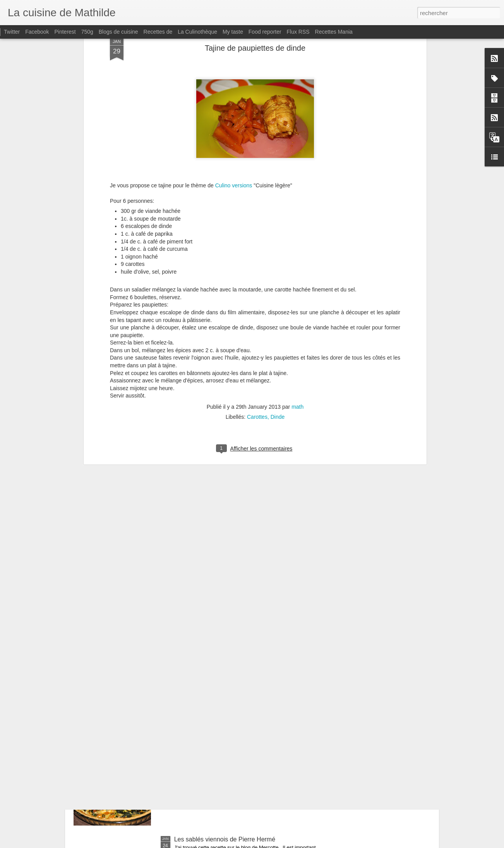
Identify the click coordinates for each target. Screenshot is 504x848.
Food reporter (265, 32)
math (297, 313)
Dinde (278, 323)
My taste (233, 32)
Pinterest (65, 32)
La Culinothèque (197, 32)
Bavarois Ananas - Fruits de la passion (227, 664)
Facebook (37, 32)
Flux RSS (298, 32)
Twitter (12, 32)
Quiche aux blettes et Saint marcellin (225, 751)
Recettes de (158, 32)
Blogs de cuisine (118, 32)
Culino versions (234, 92)
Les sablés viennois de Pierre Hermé (225, 839)
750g (87, 32)
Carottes (257, 323)
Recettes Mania (334, 32)
